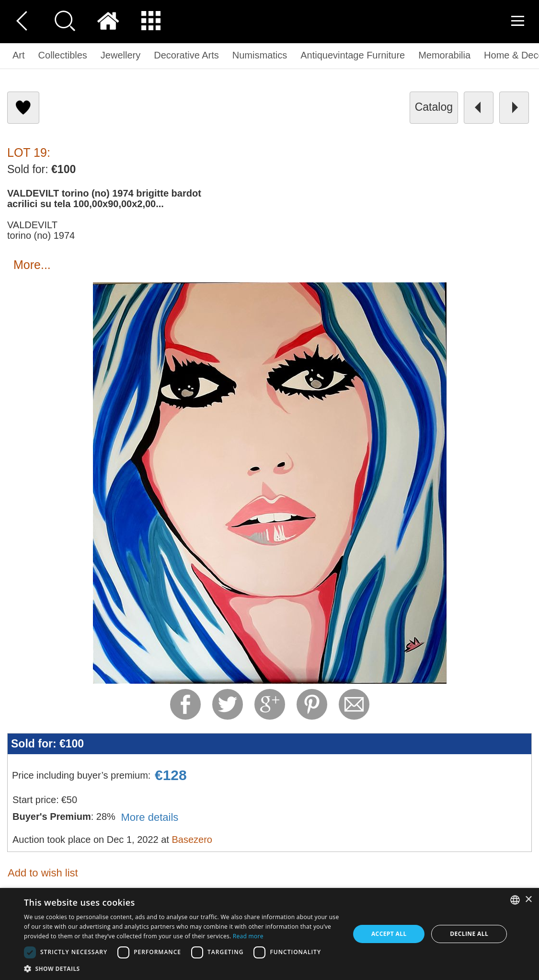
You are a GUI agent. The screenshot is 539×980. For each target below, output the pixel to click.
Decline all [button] (469, 934)
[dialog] (269, 934)
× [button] (528, 900)
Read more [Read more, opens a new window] (248, 936)
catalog (434, 107)
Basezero (192, 840)
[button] (182, 968)
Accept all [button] (389, 934)
